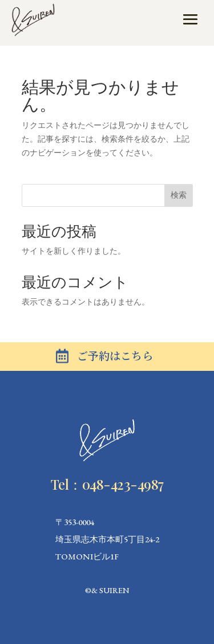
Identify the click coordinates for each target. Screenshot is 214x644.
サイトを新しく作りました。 (74, 251)
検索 (179, 195)
